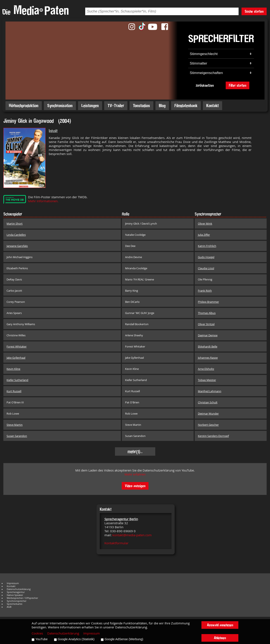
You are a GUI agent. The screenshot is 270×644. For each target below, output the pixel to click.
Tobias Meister (207, 380)
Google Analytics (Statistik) (76, 639)
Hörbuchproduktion (24, 106)
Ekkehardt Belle (208, 346)
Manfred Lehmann (210, 391)
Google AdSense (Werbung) (124, 639)
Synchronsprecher (17, 601)
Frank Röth (205, 291)
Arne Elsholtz (206, 369)
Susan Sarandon (17, 436)
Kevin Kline (13, 369)
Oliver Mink (205, 224)
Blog (162, 106)
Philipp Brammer (208, 302)
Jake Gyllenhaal (16, 358)
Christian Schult (208, 402)
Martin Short (15, 224)
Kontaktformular (116, 543)
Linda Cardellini (16, 235)
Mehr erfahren (135, 474)
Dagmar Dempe (208, 335)
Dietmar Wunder (208, 414)
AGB (9, 607)
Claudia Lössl (206, 268)
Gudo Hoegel (206, 257)
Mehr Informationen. (43, 201)
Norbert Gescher (208, 425)
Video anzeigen (135, 486)
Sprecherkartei (15, 604)
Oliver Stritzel (206, 324)
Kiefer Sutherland (17, 380)
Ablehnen (220, 638)
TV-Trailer (116, 106)
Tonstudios (141, 106)
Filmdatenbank (186, 106)
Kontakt (213, 106)
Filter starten (238, 85)
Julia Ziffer (204, 235)
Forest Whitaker (17, 346)
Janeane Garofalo (17, 246)
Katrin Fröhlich (207, 246)
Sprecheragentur (16, 592)
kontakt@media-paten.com (132, 535)
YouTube (42, 639)
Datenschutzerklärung (19, 589)
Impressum (13, 583)
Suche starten (254, 11)
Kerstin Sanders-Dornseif (213, 436)
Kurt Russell (14, 391)
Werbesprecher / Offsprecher (22, 598)
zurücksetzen (205, 85)
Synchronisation (60, 106)
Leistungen (90, 106)
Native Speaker (15, 595)
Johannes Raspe (208, 358)
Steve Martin (15, 425)
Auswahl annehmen (220, 625)
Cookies (37, 633)
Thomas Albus (207, 313)
